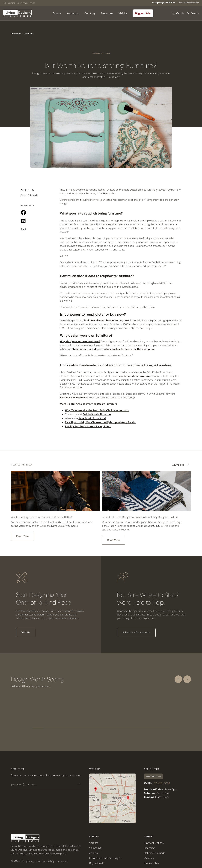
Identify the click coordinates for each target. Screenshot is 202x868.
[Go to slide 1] (38, 728)
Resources (16, 34)
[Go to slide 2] (50, 728)
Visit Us (123, 13)
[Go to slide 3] (63, 728)
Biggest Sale (143, 13)
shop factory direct (84, 349)
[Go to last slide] (178, 679)
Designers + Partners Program (106, 858)
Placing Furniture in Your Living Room (88, 426)
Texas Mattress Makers (189, 3)
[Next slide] (187, 679)
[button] (57, 13)
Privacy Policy (151, 863)
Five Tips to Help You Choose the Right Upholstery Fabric (100, 422)
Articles (29, 34)
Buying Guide (97, 863)
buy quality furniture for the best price (131, 349)
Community (96, 848)
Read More (22, 536)
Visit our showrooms (73, 398)
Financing (149, 848)
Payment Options (154, 843)
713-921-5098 (162, 783)
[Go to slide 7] (114, 728)
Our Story (90, 13)
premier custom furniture (134, 376)
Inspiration (73, 13)
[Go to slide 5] (88, 728)
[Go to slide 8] (126, 728)
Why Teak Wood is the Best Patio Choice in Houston (97, 410)
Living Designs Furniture (164, 3)
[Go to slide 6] (101, 728)
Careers (94, 843)
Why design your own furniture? (80, 341)
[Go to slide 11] (164, 728)
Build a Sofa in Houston (97, 414)
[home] (17, 13)
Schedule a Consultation (136, 632)
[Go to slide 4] (76, 728)
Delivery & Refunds (155, 853)
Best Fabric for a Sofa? (92, 418)
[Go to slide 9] (139, 728)
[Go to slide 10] (151, 728)
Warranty (149, 858)
